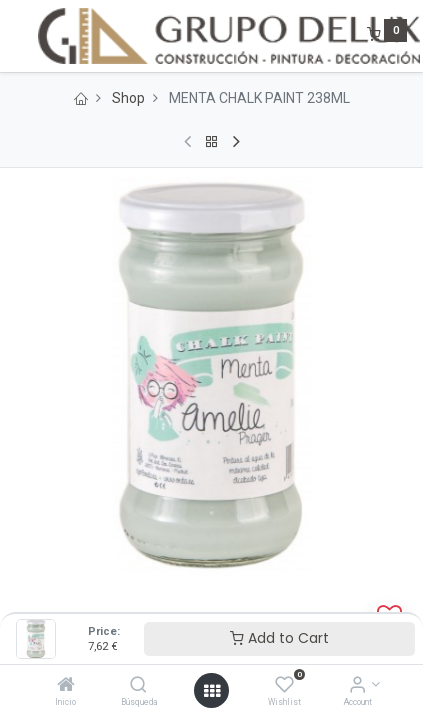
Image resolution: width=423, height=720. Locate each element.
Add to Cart (279, 638)
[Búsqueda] (138, 686)
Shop (128, 98)
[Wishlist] (284, 686)
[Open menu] (212, 691)
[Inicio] (66, 686)
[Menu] (17, 36)
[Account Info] (357, 686)
